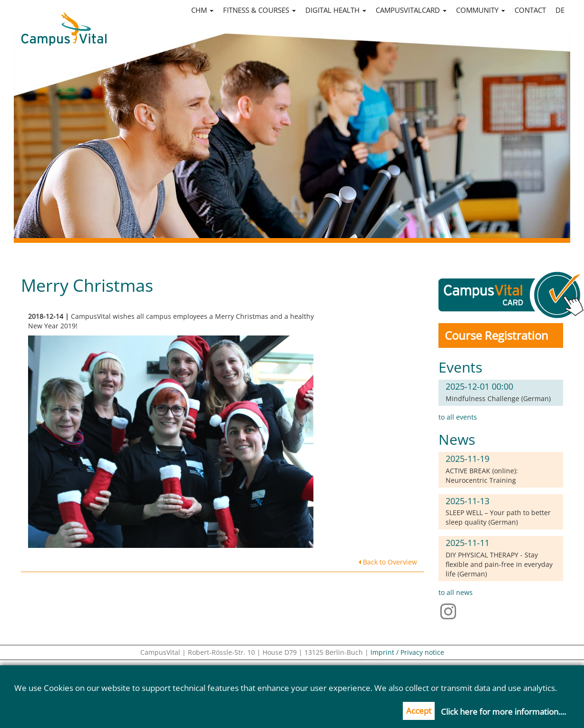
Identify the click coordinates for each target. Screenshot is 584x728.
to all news (456, 592)
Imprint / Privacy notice (407, 652)
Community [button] (481, 10)
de (560, 10)
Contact (530, 10)
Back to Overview (388, 562)
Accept (419, 711)
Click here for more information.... (503, 712)
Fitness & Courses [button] (259, 10)
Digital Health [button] (336, 10)
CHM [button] (202, 10)
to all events (458, 417)
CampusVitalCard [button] (411, 10)
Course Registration (496, 335)
